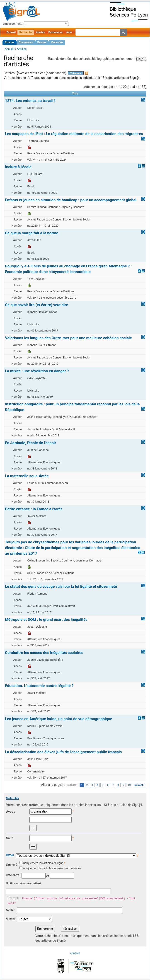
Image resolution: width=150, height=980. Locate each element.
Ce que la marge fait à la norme (32, 233)
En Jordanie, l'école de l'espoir (31, 443)
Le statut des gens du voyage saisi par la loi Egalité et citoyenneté (61, 586)
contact (75, 953)
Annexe (11, 918)
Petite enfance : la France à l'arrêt (33, 509)
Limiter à (12, 865)
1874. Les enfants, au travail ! (30, 101)
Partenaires (56, 32)
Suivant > (140, 785)
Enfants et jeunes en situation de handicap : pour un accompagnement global (71, 200)
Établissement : (13, 24)
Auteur (10, 910)
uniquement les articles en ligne (43, 863)
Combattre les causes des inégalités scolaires (44, 653)
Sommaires (26, 42)
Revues (42, 42)
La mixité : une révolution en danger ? (37, 371)
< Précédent (71, 785)
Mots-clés (57, 42)
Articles (10, 42)
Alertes (40, 32)
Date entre (13, 875)
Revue (10, 855)
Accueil (11, 32)
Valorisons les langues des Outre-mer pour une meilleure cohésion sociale (68, 338)
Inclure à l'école (18, 167)
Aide (69, 32)
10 (129, 785)
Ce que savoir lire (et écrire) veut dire (36, 305)
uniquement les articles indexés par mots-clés (52, 868)
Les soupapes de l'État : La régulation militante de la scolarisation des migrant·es (74, 134)
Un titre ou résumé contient (23, 883)
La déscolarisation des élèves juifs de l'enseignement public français (63, 752)
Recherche (26, 32)
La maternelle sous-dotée (27, 476)
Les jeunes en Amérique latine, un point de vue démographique (59, 719)
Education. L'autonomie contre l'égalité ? (39, 686)
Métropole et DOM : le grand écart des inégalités (46, 619)
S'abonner (75, 73)
